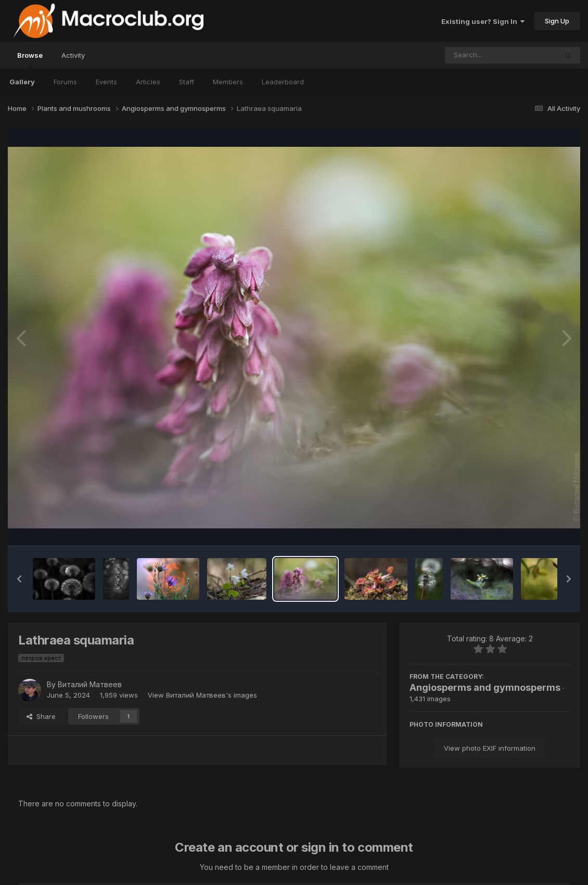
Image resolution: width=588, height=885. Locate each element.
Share (41, 716)
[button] (19, 579)
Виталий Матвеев (90, 684)
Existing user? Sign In (483, 21)
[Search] (473, 55)
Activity (73, 55)
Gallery (22, 82)
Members (228, 82)
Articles (148, 82)
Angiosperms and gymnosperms (485, 687)
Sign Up (557, 21)
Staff (187, 82)
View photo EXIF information (490, 748)
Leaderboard (283, 82)
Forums (65, 82)
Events (106, 82)
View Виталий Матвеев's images (202, 695)
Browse (30, 60)
